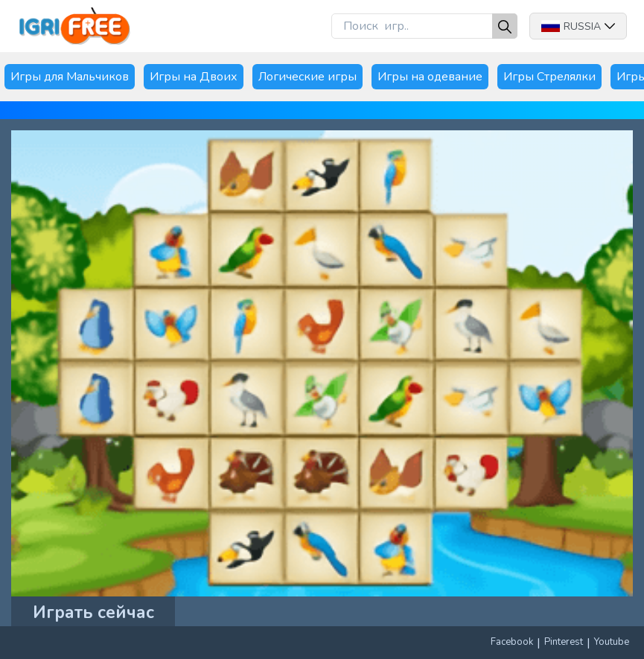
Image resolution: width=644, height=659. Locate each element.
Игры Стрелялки (549, 77)
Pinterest (564, 642)
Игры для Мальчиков (70, 77)
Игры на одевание (430, 77)
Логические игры (307, 77)
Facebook (512, 642)
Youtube (612, 642)
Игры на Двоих (194, 77)
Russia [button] (578, 26)
